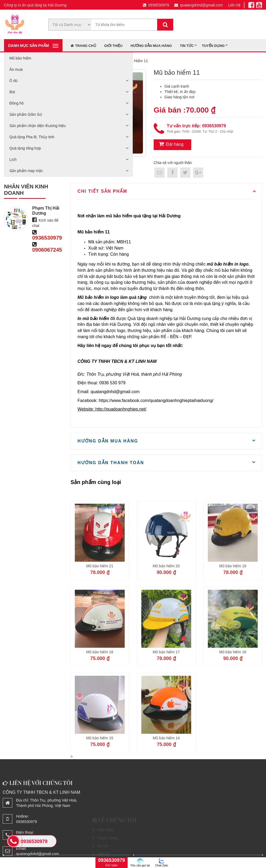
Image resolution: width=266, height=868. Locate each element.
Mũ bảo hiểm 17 (166, 691)
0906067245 (47, 250)
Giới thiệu (113, 46)
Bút (12, 92)
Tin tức (187, 46)
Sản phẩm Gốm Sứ (26, 114)
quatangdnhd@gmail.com (199, 5)
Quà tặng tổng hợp (25, 148)
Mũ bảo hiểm (20, 58)
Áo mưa (16, 69)
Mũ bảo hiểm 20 (166, 605)
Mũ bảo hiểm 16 (233, 691)
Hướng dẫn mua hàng (151, 46)
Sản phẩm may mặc (26, 171)
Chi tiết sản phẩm (102, 191)
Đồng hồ (16, 103)
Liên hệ (234, 5)
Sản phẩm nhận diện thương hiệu (38, 126)
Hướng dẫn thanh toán (111, 463)
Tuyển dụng (213, 46)
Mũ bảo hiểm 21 (100, 605)
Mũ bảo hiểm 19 (233, 605)
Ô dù (13, 81)
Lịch (13, 159)
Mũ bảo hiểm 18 (100, 691)
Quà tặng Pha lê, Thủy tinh (32, 137)
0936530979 (156, 5)
